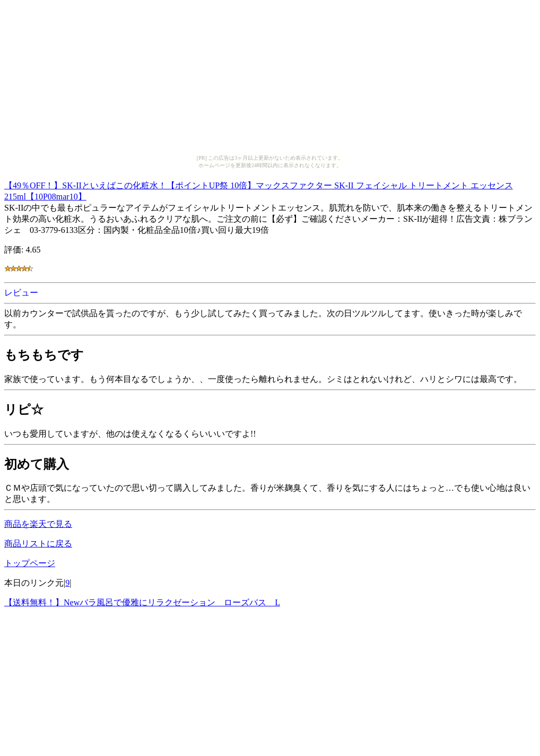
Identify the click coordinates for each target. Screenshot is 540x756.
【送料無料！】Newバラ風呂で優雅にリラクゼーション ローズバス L (142, 602)
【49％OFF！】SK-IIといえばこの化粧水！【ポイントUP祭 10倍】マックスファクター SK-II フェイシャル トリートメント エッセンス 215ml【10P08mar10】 (259, 189)
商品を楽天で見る (38, 524)
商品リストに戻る (38, 544)
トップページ (30, 563)
